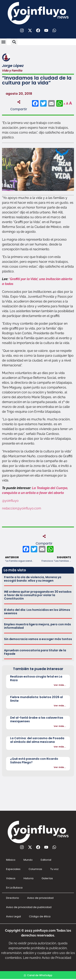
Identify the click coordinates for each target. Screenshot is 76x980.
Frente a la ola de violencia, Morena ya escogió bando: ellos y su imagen (33, 579)
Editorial (46, 860)
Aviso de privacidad (40, 898)
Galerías (47, 878)
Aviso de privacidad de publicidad (29, 907)
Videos (11, 878)
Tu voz (54, 869)
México (11, 860)
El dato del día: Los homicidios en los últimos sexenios (37, 612)
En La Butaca (14, 888)
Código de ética (40, 916)
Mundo (28, 860)
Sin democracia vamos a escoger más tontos (38, 639)
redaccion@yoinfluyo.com (22, 508)
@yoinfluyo (10, 501)
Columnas (35, 869)
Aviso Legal (13, 916)
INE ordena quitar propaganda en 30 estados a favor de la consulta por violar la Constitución (38, 595)
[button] (3, 42)
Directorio (13, 898)
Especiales (13, 869)
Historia (28, 878)
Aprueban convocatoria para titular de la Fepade (35, 652)
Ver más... (60, 685)
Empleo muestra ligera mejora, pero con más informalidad (37, 626)
